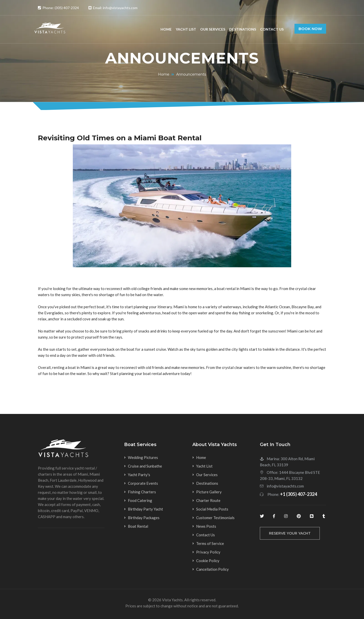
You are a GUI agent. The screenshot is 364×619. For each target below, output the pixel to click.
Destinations (243, 29)
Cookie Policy (208, 561)
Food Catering (140, 500)
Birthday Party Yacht (145, 509)
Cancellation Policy (212, 569)
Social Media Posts (212, 509)
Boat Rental (138, 526)
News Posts (206, 526)
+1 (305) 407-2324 (299, 494)
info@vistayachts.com (285, 486)
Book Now (310, 29)
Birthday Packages (144, 518)
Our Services (213, 29)
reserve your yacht (290, 533)
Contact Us (272, 29)
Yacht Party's (139, 475)
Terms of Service (210, 543)
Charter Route (208, 500)
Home (166, 29)
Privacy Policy (208, 552)
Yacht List (186, 29)
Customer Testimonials (215, 518)
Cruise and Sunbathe (145, 466)
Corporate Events (143, 483)
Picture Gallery (209, 492)
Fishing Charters (142, 492)
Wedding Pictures (143, 457)
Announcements (191, 74)
